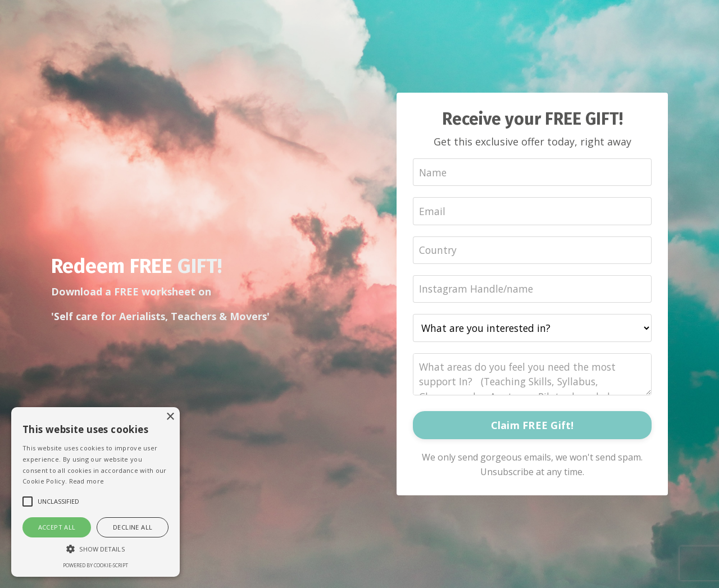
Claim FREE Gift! (533, 426)
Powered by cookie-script (95, 565)
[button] (95, 549)
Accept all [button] (57, 527)
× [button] (170, 417)
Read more (87, 481)
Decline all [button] (133, 527)
